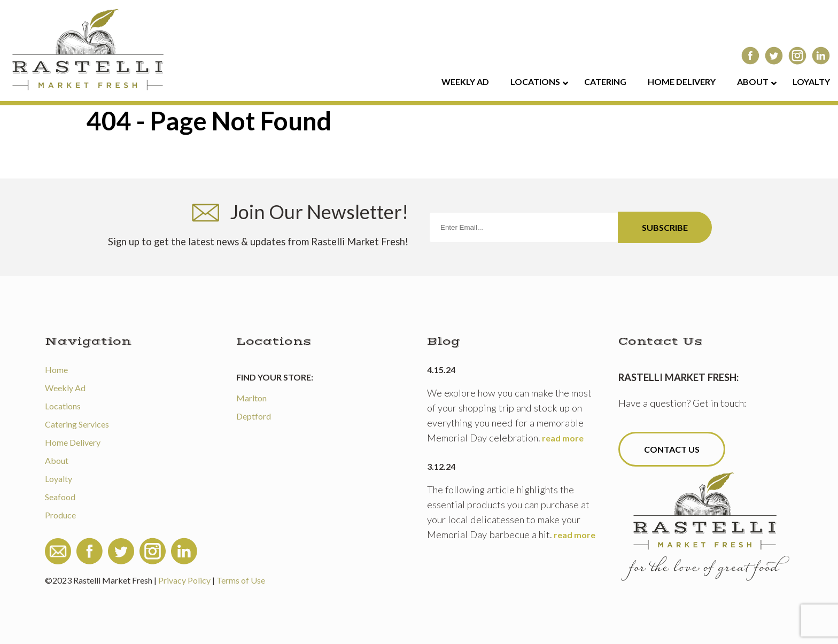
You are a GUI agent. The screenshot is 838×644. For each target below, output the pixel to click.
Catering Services (77, 424)
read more (563, 438)
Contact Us (672, 449)
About (57, 460)
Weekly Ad (65, 388)
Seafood (60, 497)
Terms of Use (241, 580)
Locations (63, 406)
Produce (60, 515)
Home (56, 370)
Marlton (251, 398)
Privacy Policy (184, 580)
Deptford (254, 416)
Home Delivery (73, 442)
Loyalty (59, 479)
